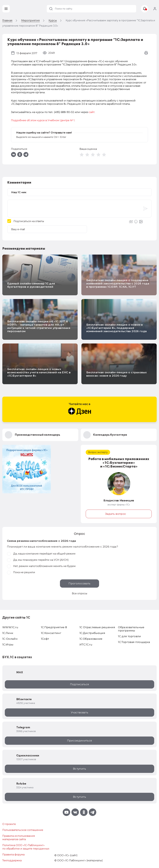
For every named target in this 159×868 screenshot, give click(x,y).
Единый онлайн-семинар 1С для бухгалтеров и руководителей (31, 285)
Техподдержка (12, 860)
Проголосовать (79, 583)
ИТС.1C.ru (86, 645)
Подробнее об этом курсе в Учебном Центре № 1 (43, 120)
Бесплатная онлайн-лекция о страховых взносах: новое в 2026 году (117, 374)
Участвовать (79, 712)
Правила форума (13, 855)
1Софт (45, 639)
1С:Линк (8, 633)
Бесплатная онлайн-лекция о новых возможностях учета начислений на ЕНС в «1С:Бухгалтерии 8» (39, 372)
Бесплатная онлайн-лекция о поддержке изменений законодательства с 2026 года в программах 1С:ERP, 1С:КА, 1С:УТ (118, 283)
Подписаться (80, 684)
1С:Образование (91, 639)
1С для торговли (129, 636)
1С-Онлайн (10, 639)
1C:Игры (8, 645)
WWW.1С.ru (10, 627)
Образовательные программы (131, 629)
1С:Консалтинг (51, 633)
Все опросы (80, 593)
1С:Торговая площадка (134, 642)
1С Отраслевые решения (97, 627)
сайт (92, 112)
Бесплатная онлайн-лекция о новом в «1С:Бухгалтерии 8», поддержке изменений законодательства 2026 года (116, 328)
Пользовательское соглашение (23, 830)
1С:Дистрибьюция (92, 633)
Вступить (79, 769)
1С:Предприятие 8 (54, 627)
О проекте (9, 824)
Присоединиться (80, 741)
